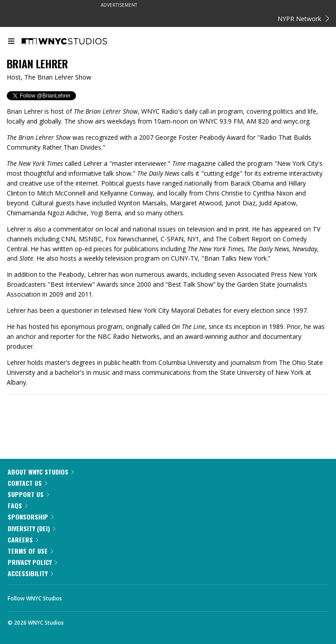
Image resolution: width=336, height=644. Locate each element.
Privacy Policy (32, 562)
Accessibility (30, 573)
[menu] (11, 42)
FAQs (18, 505)
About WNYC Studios (41, 472)
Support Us (28, 494)
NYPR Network (303, 19)
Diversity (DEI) (31, 528)
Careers (23, 540)
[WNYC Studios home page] (76, 42)
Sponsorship (31, 517)
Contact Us (27, 483)
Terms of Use (30, 551)
